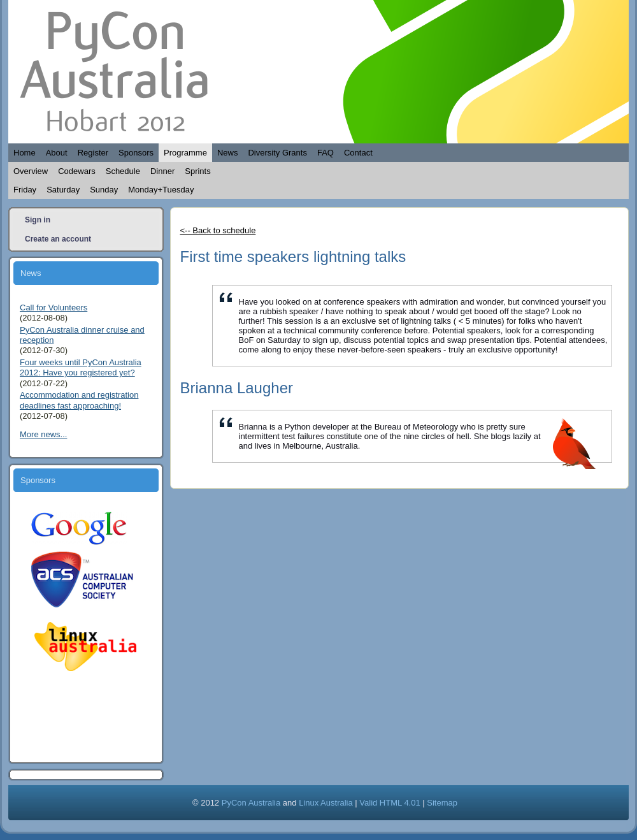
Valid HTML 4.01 (390, 803)
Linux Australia (326, 803)
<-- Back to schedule (218, 230)
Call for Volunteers (54, 308)
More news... (43, 434)
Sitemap (442, 803)
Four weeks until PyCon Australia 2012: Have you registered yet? (81, 367)
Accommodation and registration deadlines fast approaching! (79, 400)
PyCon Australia (251, 803)
